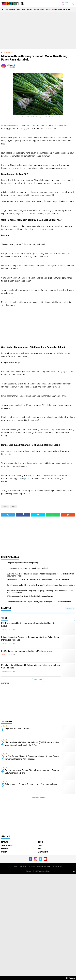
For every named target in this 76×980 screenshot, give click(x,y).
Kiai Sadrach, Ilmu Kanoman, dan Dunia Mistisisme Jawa (27, 651)
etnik (42, 10)
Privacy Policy (58, 867)
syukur (26, 479)
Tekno (48, 10)
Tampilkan (70, 609)
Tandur (6, 52)
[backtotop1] (74, 871)
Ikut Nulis (23, 867)
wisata (36, 10)
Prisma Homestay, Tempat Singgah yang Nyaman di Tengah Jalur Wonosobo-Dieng (32, 772)
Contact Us (31, 867)
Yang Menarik (10, 10)
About (16, 867)
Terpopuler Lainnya (38, 797)
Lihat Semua (38, 680)
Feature (29, 10)
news (40, 849)
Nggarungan (57, 10)
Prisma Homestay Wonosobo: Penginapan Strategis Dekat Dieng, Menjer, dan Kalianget (30, 639)
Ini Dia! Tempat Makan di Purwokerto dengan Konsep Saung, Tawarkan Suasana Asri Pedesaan (32, 758)
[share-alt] (8, 515)
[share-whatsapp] (53, 515)
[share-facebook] (23, 515)
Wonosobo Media (9, 126)
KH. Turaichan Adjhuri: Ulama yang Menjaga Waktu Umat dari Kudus (29, 625)
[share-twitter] (38, 515)
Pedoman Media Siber (44, 867)
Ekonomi (67, 10)
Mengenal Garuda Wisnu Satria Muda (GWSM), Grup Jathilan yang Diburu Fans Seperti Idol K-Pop (32, 744)
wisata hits (21, 10)
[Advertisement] (38, 31)
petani (50, 214)
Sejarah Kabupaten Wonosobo (19, 728)
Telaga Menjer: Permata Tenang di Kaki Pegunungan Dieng (31, 784)
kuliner (4, 849)
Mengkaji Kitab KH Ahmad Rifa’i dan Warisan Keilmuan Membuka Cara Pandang (31, 666)
